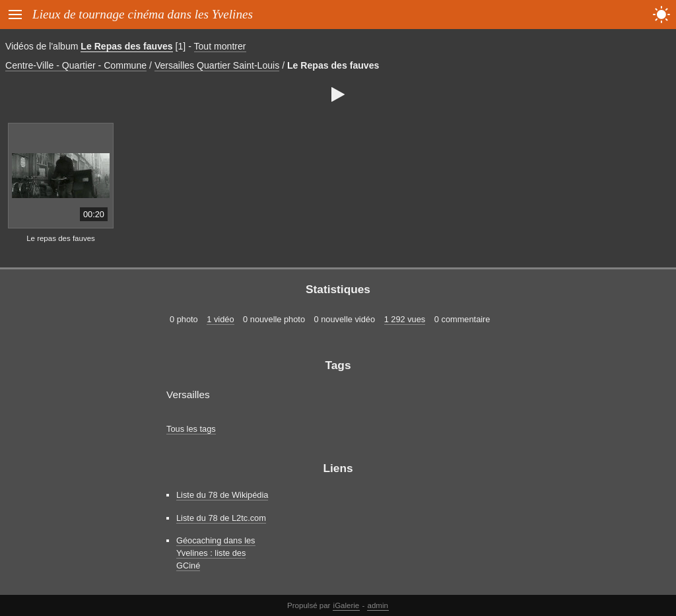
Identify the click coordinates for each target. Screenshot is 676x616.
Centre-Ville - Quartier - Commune (76, 65)
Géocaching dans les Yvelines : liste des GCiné (216, 553)
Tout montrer (220, 46)
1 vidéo (220, 319)
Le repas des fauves (61, 238)
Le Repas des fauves (126, 46)
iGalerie (347, 605)
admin (378, 605)
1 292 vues (405, 319)
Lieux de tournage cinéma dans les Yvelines (143, 14)
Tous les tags (191, 429)
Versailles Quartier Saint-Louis (217, 65)
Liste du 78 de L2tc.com (221, 518)
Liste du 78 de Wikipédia (222, 495)
